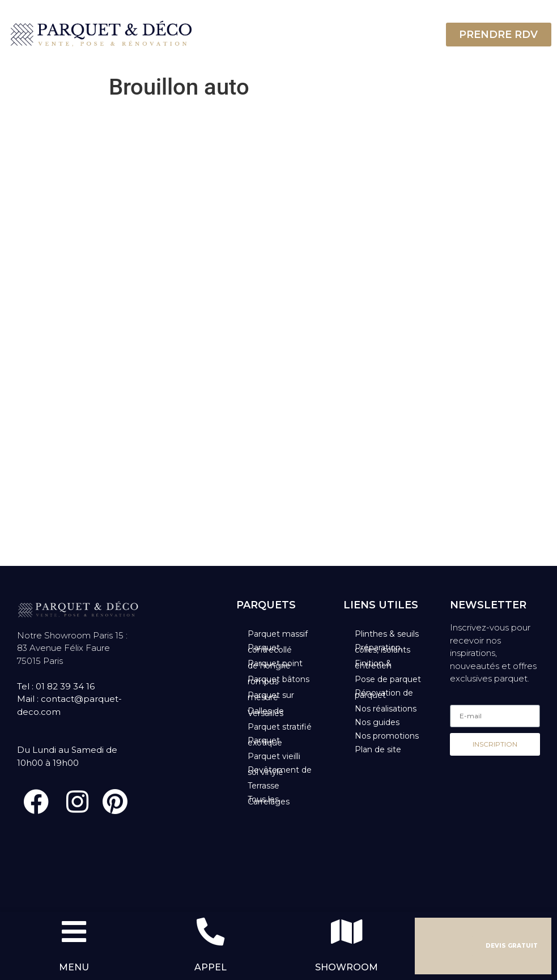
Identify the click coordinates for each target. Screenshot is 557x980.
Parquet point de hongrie (275, 664)
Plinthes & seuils (387, 634)
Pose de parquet (388, 679)
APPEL (211, 967)
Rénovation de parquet (384, 694)
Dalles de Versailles (266, 712)
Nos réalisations (386, 709)
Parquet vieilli (274, 756)
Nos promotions (387, 736)
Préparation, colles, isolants (382, 649)
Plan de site (378, 749)
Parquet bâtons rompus (278, 680)
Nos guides (377, 722)
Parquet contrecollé (270, 649)
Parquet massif (278, 634)
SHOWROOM (346, 967)
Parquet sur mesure (271, 696)
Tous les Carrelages (269, 800)
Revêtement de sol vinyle (280, 771)
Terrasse (263, 786)
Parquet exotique (265, 742)
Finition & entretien (373, 664)
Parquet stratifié (280, 727)
